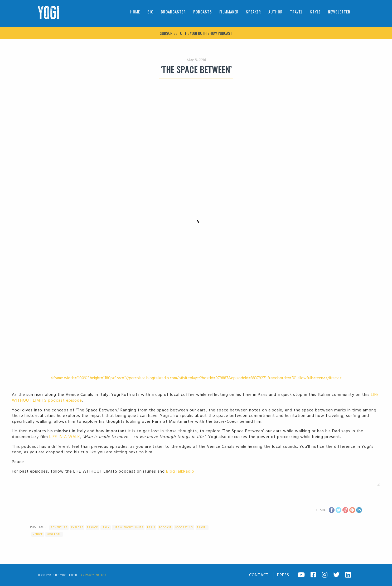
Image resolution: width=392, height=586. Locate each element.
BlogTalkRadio (180, 472)
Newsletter (339, 12)
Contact (259, 575)
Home (135, 12)
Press (283, 575)
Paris (151, 527)
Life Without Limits (128, 527)
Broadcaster (173, 12)
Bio (150, 12)
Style (315, 12)
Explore (77, 527)
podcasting (184, 527)
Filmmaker (229, 12)
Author (275, 12)
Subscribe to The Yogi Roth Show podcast (196, 33)
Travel (296, 12)
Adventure (59, 527)
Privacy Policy (94, 575)
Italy (106, 527)
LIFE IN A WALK (65, 437)
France (92, 527)
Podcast (165, 527)
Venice (38, 534)
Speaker (253, 12)
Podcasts (203, 12)
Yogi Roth (54, 534)
